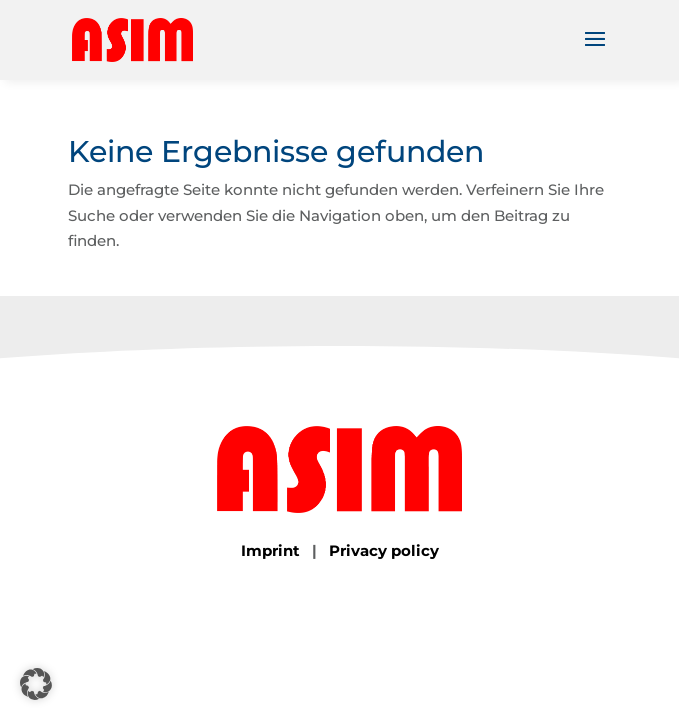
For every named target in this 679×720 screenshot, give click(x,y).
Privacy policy (384, 550)
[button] (36, 684)
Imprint (270, 550)
